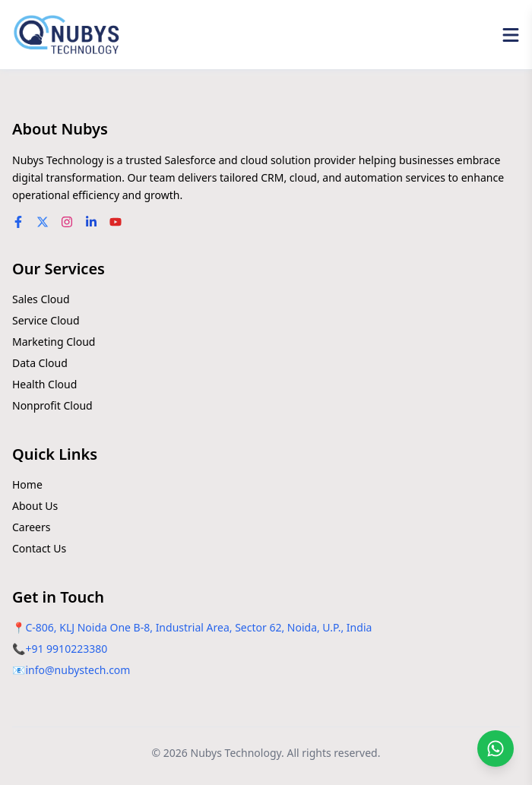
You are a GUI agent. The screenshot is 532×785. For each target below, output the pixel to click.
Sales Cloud (41, 299)
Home (27, 484)
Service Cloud (46, 320)
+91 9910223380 (66, 649)
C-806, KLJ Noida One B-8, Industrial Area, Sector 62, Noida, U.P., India (198, 627)
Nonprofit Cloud (52, 405)
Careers (31, 527)
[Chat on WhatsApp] (496, 749)
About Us (35, 506)
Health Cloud (44, 384)
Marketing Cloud (54, 342)
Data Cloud (40, 363)
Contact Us (39, 548)
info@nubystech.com (78, 670)
